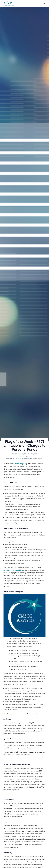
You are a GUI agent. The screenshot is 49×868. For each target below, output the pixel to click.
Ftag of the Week (15, 458)
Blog (7, 458)
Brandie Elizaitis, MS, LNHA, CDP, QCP (24, 454)
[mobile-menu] (44, 4)
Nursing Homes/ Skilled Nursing (33, 458)
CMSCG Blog (19, 464)
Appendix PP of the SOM (12, 570)
